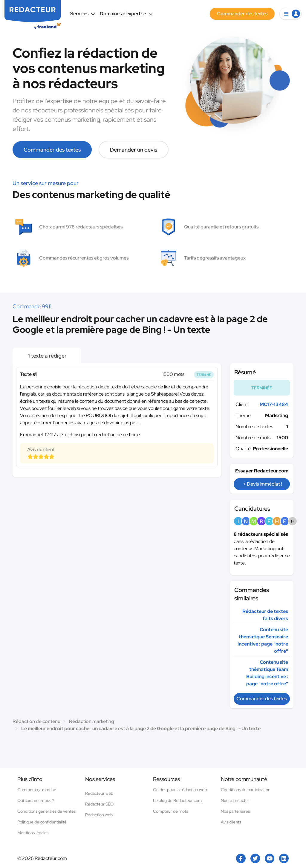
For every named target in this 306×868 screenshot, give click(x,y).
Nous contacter (235, 800)
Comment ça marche (37, 790)
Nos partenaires (235, 811)
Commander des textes (52, 150)
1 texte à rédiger (47, 356)
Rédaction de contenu (36, 721)
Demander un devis (134, 150)
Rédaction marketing (92, 721)
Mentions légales (33, 833)
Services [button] (83, 14)
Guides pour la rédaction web (180, 790)
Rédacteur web (99, 793)
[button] (290, 14)
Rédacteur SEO (99, 804)
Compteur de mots (170, 811)
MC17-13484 (274, 404)
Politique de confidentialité (42, 822)
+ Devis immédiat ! (262, 484)
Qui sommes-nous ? (36, 800)
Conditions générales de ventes (46, 811)
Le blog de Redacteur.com (177, 800)
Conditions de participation (246, 790)
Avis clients (231, 822)
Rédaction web (99, 815)
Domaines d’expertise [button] (126, 14)
